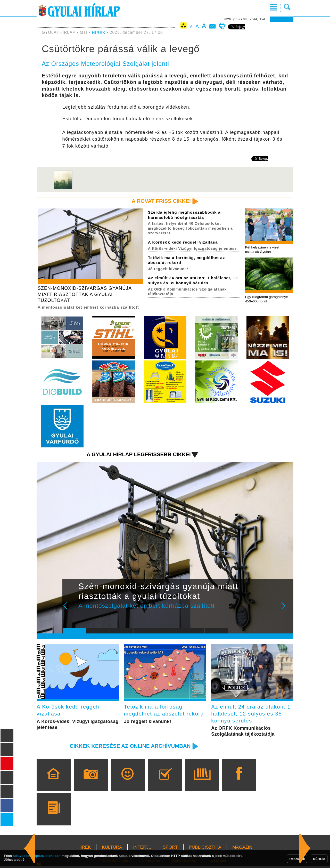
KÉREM (319, 859)
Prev (70, 610)
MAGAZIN (242, 849)
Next (286, 610)
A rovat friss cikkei (161, 201)
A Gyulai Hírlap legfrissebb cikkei (138, 455)
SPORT (170, 849)
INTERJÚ (142, 849)
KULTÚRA (112, 849)
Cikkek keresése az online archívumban (129, 747)
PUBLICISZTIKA (205, 849)
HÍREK (99, 32)
